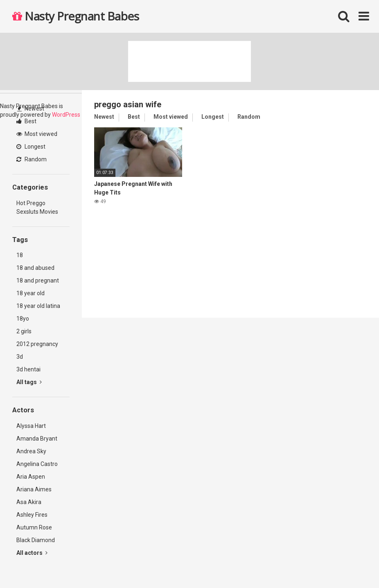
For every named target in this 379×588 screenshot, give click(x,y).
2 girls (24, 331)
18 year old (30, 293)
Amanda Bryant (37, 439)
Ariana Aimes (34, 489)
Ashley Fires (32, 515)
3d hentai (28, 369)
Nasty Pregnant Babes (76, 16)
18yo (23, 319)
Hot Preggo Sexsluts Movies (37, 207)
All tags (29, 382)
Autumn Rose (34, 527)
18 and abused (35, 268)
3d (20, 357)
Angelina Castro (37, 464)
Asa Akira (29, 502)
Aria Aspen (31, 477)
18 (20, 255)
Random (32, 159)
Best (26, 121)
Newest (31, 109)
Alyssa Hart (31, 426)
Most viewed (37, 134)
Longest (31, 147)
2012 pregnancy (37, 344)
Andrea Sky (31, 451)
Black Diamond (36, 540)
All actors (32, 553)
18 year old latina (38, 306)
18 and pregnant (38, 280)
